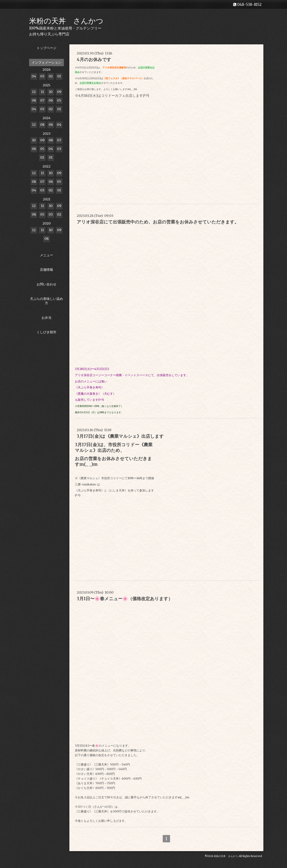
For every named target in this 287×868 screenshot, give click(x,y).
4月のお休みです (94, 59)
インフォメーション (46, 62)
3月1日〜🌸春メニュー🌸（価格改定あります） (125, 599)
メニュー (46, 255)
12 (34, 92)
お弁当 (46, 318)
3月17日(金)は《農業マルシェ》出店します (120, 436)
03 (42, 76)
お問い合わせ (46, 284)
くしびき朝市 (46, 332)
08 (34, 100)
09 (59, 92)
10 (51, 92)
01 (59, 76)
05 (59, 100)
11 (42, 92)
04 (34, 76)
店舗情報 (46, 270)
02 (51, 76)
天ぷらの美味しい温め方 (46, 301)
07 (42, 100)
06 (51, 100)
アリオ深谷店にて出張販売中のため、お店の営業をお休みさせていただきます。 (158, 222)
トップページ (46, 48)
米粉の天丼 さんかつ (66, 21)
